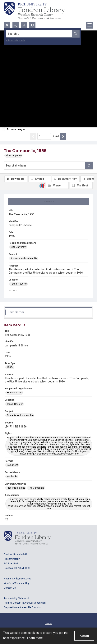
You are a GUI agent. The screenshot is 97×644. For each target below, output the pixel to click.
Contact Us (10, 588)
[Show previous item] (33, 136)
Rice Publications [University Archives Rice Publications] (16, 488)
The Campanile (14, 156)
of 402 (55, 136)
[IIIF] (42, 185)
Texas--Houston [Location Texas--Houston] (19, 284)
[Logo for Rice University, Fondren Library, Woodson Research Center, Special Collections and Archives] (27, 538)
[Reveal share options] (16, 25)
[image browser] (14, 129)
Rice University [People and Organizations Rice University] (18, 247)
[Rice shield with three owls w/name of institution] (34, 11)
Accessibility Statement (16, 598)
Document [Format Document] (12, 465)
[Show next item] (63, 136)
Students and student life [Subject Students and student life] (24, 258)
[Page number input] (44, 136)
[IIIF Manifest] (81, 185)
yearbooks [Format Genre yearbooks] (12, 477)
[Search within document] (89, 166)
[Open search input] (7, 25)
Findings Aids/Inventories (17, 579)
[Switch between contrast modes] (32, 25)
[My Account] (24, 25)
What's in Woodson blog (17, 583)
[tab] (48, 202)
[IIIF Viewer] (57, 185)
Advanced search (15, 41)
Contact (48, 623)
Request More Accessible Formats (22, 607)
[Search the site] (39, 34)
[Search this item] (45, 166)
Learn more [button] (35, 638)
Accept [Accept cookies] (84, 636)
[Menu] (90, 25)
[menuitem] (48, 623)
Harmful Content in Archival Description (25, 603)
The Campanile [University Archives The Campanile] (36, 488)
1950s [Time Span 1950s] (10, 367)
